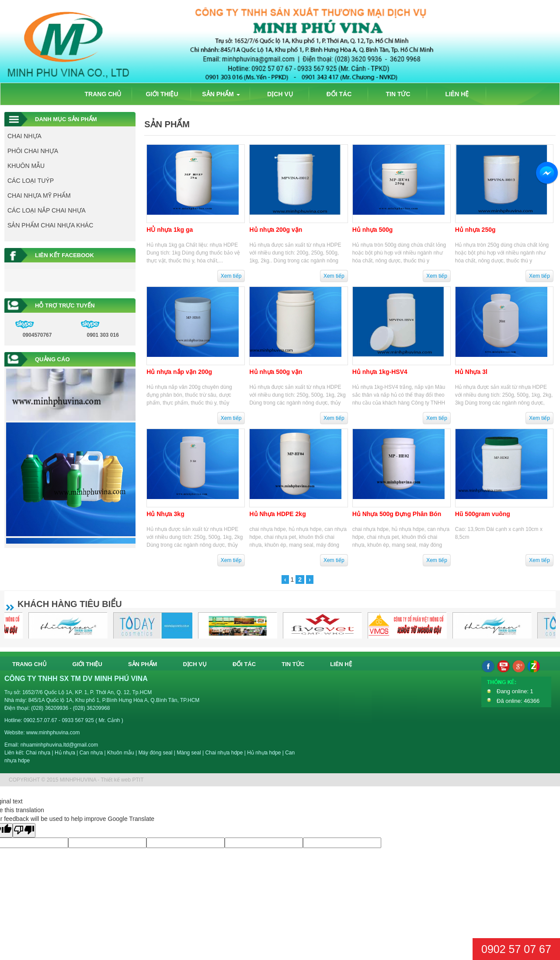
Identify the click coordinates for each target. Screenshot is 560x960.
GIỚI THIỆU (162, 94)
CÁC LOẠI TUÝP (31, 181)
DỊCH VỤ (280, 94)
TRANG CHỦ (103, 94)
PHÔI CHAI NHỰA (33, 151)
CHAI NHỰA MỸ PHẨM (39, 195)
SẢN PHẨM (221, 94)
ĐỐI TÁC (339, 94)
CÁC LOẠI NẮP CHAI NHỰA (47, 210)
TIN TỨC (398, 94)
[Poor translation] (24, 830)
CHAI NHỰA (24, 136)
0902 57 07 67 (516, 949)
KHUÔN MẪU (26, 166)
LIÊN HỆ (457, 94)
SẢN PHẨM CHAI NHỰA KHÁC (50, 225)
